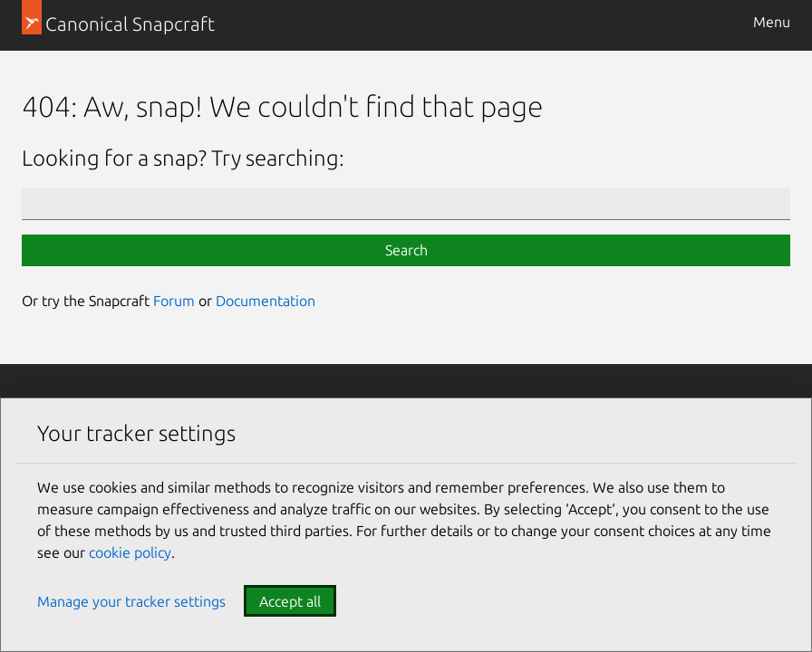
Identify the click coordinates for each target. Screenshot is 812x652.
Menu (772, 22)
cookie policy (130, 552)
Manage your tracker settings (131, 601)
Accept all (290, 601)
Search (406, 250)
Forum (174, 301)
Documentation (266, 301)
